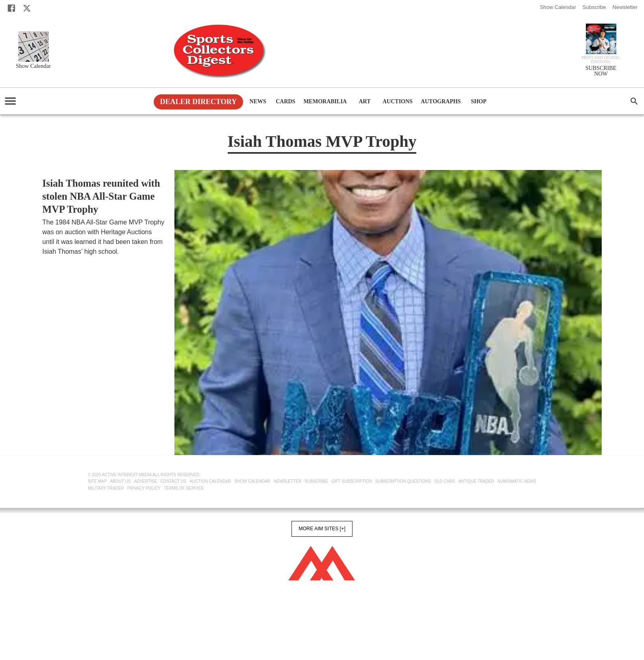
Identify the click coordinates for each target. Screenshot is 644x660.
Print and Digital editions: (601, 60)
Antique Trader (476, 481)
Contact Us (173, 481)
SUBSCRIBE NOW (601, 71)
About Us (121, 481)
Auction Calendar (210, 481)
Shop (479, 102)
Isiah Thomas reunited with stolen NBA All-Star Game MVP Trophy (101, 196)
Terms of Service (184, 488)
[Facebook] (11, 8)
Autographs (441, 102)
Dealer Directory (199, 102)
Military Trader (106, 488)
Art (365, 102)
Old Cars (445, 481)
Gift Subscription (352, 481)
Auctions (398, 102)
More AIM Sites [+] (322, 529)
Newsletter (625, 7)
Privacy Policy (144, 488)
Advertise (146, 481)
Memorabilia (325, 102)
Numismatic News (517, 481)
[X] (27, 8)
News (258, 102)
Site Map (97, 481)
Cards (285, 102)
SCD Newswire (62, 261)
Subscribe (594, 7)
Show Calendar (558, 7)
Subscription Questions (403, 481)
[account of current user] (10, 101)
